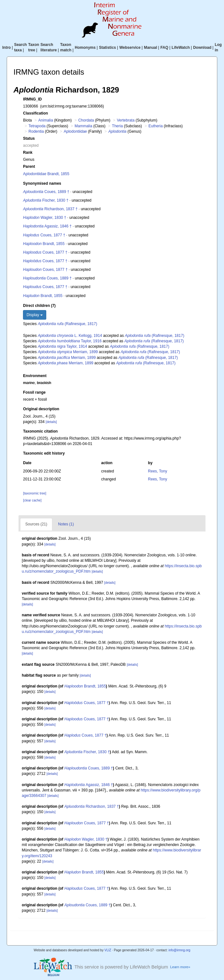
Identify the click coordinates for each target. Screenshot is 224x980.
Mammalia (83, 126)
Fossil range (34, 392)
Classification (35, 113)
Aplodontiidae (75, 131)
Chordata (86, 120)
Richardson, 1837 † (50, 209)
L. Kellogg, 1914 (70, 336)
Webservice (130, 48)
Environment (35, 376)
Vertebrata (126, 120)
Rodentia (36, 131)
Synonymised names (42, 183)
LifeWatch (181, 48)
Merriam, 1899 (68, 352)
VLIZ (108, 950)
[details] (51, 422)
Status (29, 138)
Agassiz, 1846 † (47, 226)
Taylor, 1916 (70, 341)
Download (202, 48)
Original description (41, 409)
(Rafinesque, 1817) (67, 324)
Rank (28, 152)
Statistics (107, 48)
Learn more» (180, 967)
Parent (29, 167)
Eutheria (156, 126)
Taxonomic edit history (44, 453)
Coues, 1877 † (44, 235)
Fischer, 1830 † (46, 200)
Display (35, 315)
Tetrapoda (37, 126)
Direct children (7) (39, 306)
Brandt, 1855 (44, 244)
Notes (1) (66, 524)
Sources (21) (36, 524)
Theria (117, 126)
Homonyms (85, 48)
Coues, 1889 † (46, 192)
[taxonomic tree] (34, 493)
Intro (7, 48)
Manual (150, 48)
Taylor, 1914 (62, 346)
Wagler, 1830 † (45, 218)
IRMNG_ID (32, 99)
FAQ (164, 48)
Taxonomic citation (40, 431)
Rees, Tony (158, 471)
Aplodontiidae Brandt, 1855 (46, 174)
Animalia (46, 120)
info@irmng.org (179, 950)
